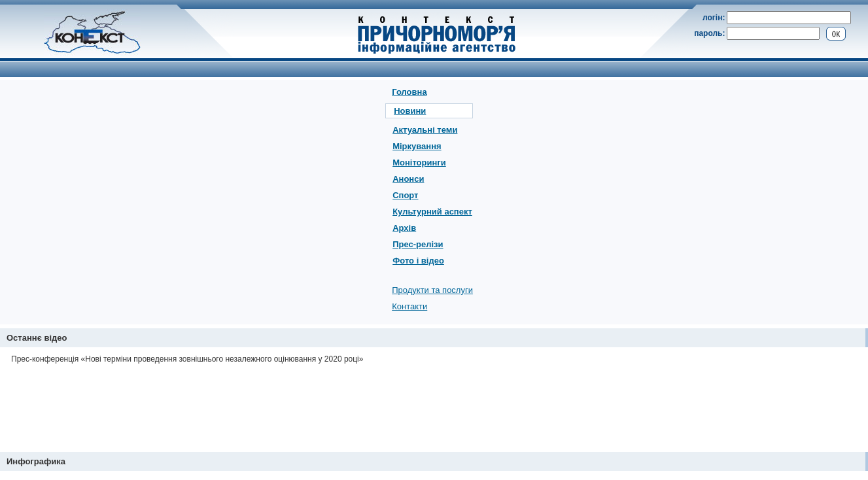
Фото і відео (418, 261)
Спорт (405, 195)
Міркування (417, 146)
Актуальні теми (425, 130)
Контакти (409, 306)
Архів (404, 228)
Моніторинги (419, 163)
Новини (410, 111)
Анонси (408, 179)
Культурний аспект (432, 212)
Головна (409, 92)
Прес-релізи (418, 244)
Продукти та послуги (432, 290)
